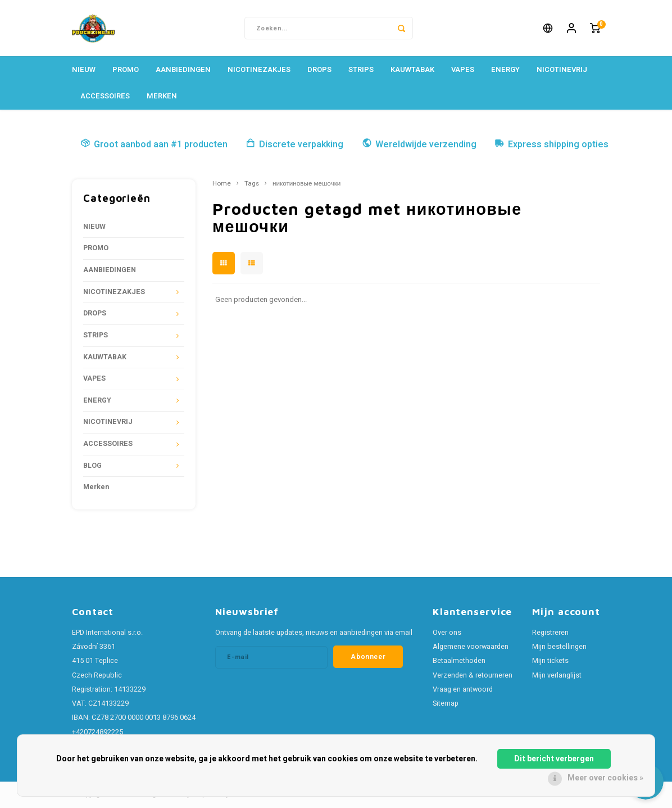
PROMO (126, 69)
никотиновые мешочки (307, 184)
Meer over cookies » (605, 778)
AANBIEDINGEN (183, 69)
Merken (162, 96)
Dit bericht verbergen (554, 759)
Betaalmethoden (459, 661)
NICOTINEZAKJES (259, 69)
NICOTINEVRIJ (562, 69)
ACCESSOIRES (105, 96)
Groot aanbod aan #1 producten (154, 145)
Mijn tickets (550, 661)
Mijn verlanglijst (557, 675)
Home (222, 184)
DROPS (319, 69)
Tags (252, 184)
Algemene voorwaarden (471, 647)
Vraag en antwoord (463, 689)
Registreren (550, 633)
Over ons (447, 633)
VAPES (463, 69)
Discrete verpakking (294, 145)
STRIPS (361, 69)
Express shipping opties (551, 145)
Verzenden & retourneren (473, 675)
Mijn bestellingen (559, 647)
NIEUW (84, 69)
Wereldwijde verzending (419, 145)
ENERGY (505, 69)
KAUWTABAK (412, 69)
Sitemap (446, 703)
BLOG (92, 466)
